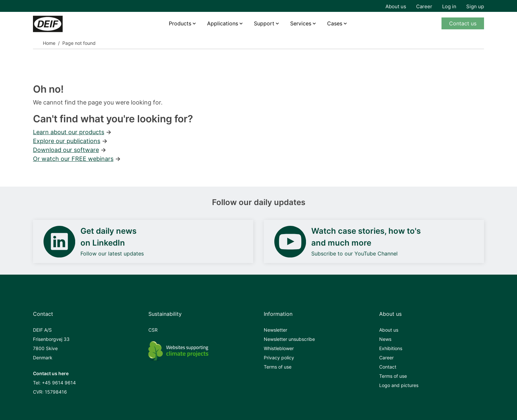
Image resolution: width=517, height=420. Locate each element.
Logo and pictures (399, 385)
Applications (223, 23)
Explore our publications (67, 141)
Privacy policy (279, 358)
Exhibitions (391, 348)
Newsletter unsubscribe (289, 339)
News (385, 339)
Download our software (66, 150)
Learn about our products (69, 132)
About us (396, 6)
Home (49, 43)
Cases (335, 23)
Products (180, 23)
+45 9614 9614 (59, 383)
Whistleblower (279, 348)
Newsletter (275, 330)
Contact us (463, 23)
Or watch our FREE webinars (73, 159)
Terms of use (278, 367)
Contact (388, 367)
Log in (449, 6)
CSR (153, 330)
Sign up (475, 6)
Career (424, 6)
